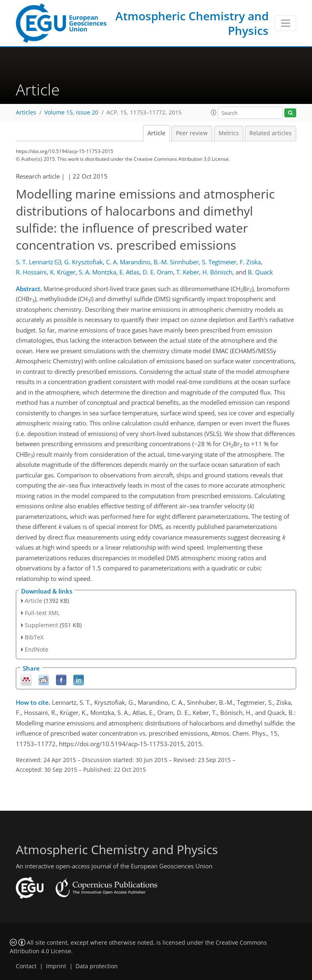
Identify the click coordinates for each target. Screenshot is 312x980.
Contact (26, 966)
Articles (26, 112)
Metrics (229, 133)
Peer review (192, 133)
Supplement (41, 625)
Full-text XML (42, 613)
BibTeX (34, 637)
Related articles (271, 133)
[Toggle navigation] (285, 23)
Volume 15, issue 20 (71, 112)
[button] (214, 112)
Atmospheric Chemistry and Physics (192, 23)
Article (156, 133)
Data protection (97, 966)
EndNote (37, 649)
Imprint (56, 966)
